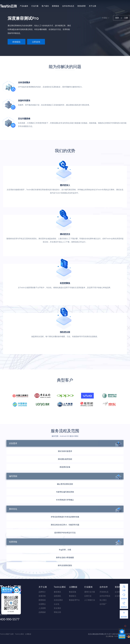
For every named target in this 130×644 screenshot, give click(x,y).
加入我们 (103, 600)
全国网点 (42, 604)
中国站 (106, 18)
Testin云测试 (19, 634)
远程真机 (57, 596)
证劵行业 (88, 596)
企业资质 (118, 596)
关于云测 (92, 6)
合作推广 (103, 604)
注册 (126, 18)
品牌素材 (42, 612)
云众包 (56, 604)
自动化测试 (58, 600)
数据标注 (73, 596)
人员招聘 (42, 608)
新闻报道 (55, 6)
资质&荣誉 (82, 6)
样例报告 (17, 42)
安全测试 (57, 608)
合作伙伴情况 (105, 596)
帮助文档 (57, 612)
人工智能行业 (90, 600)
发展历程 (42, 596)
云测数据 (28, 634)
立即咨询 (36, 42)
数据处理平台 (74, 600)
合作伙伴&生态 (68, 6)
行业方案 (35, 6)
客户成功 (45, 6)
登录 (117, 18)
